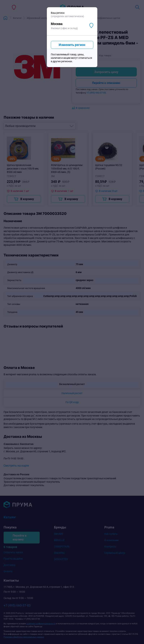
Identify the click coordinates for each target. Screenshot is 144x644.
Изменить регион (72, 45)
